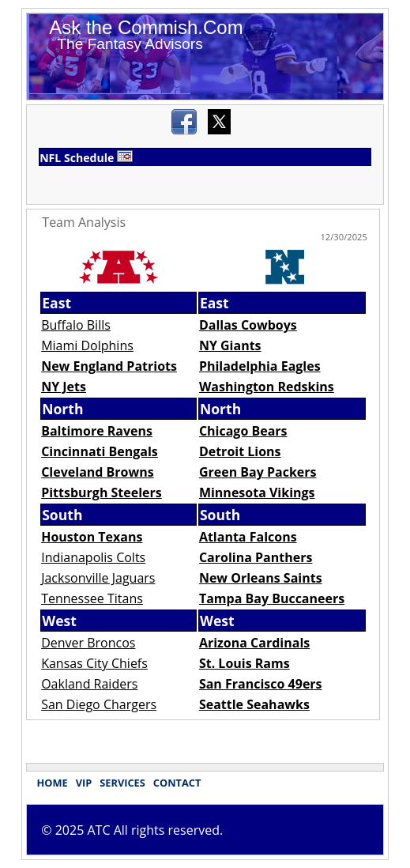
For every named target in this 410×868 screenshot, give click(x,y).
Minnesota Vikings (257, 492)
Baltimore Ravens (97, 431)
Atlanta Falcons (248, 537)
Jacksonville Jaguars (98, 578)
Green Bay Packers (258, 472)
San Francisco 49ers (261, 684)
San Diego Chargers (99, 704)
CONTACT (177, 783)
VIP (84, 783)
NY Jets (64, 387)
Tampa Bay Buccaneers (272, 598)
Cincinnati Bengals (100, 451)
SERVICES (122, 783)
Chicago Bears (243, 431)
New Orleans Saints (261, 578)
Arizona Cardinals (254, 643)
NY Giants (230, 345)
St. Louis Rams (244, 663)
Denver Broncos (88, 643)
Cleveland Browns (98, 472)
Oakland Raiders (89, 684)
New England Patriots (109, 366)
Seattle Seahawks (254, 704)
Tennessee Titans (92, 598)
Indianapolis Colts (93, 557)
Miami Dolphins (87, 345)
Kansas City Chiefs (94, 663)
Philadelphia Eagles (260, 366)
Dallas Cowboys (248, 325)
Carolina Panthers (256, 557)
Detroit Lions (240, 451)
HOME (52, 783)
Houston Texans (92, 537)
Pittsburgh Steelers (102, 492)
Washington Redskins (267, 387)
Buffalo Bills (76, 325)
